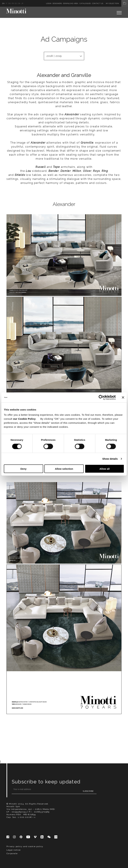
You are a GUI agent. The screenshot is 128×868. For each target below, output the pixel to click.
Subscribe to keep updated (46, 646)
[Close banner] (123, 397)
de (9, 3)
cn (19, 3)
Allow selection (64, 469)
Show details (110, 459)
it (7, 3)
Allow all (105, 469)
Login (49, 3)
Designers (57, 3)
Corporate (12, 718)
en (3, 3)
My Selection (117, 3)
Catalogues (85, 3)
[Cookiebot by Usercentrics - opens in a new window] (101, 397)
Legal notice (14, 714)
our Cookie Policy (24, 419)
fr (13, 3)
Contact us (98, 3)
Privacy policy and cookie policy (25, 711)
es (16, 3)
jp (22, 3)
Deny (23, 469)
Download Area (71, 3)
